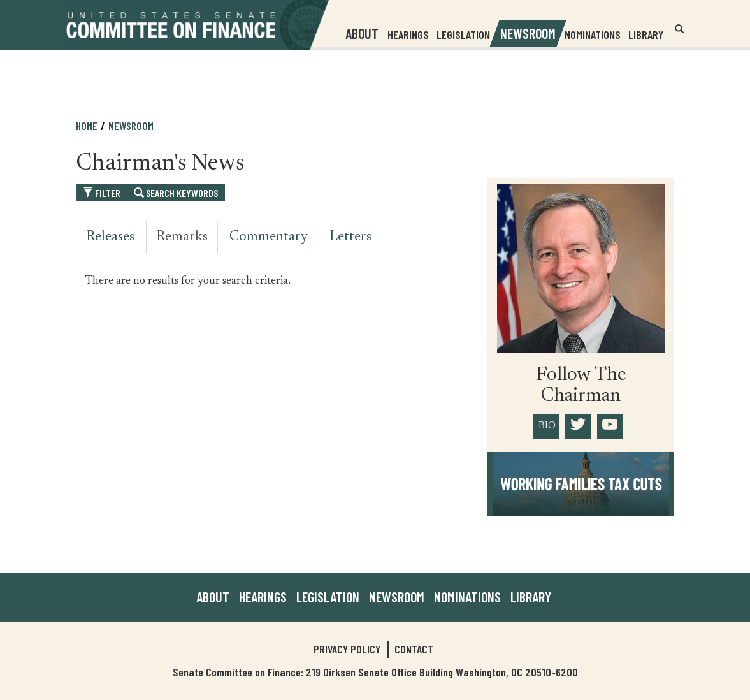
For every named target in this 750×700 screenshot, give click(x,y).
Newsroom (131, 126)
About (213, 597)
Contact (414, 649)
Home (87, 126)
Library (646, 34)
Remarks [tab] (182, 237)
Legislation (463, 34)
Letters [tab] (350, 237)
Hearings (408, 34)
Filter (102, 193)
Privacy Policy (347, 649)
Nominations (593, 34)
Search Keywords (176, 193)
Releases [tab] (110, 237)
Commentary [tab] (269, 237)
